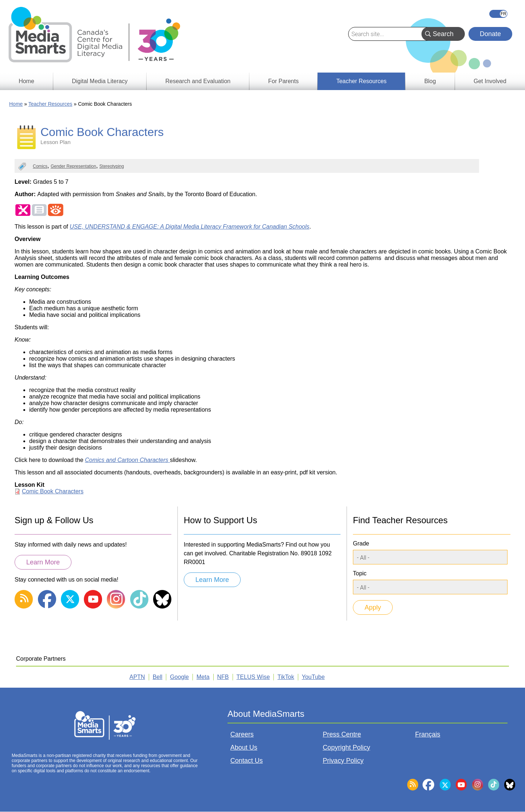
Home (16, 104)
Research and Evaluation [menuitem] (198, 81)
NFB (223, 677)
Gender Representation (73, 166)
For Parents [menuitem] (284, 81)
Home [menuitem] (26, 81)
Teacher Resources (50, 104)
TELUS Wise (253, 677)
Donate (490, 34)
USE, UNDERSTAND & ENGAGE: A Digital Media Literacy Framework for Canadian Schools (189, 227)
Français (498, 14)
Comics (40, 166)
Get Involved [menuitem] (490, 81)
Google (179, 677)
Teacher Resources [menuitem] (361, 81)
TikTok (286, 677)
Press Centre (342, 734)
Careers (242, 734)
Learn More (43, 562)
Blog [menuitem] (430, 81)
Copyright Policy (346, 747)
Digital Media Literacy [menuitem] (100, 81)
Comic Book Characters (53, 491)
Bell (158, 677)
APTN (137, 677)
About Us (244, 747)
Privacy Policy (343, 761)
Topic (360, 573)
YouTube (313, 677)
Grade (361, 543)
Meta (203, 677)
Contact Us (247, 761)
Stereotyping (112, 166)
